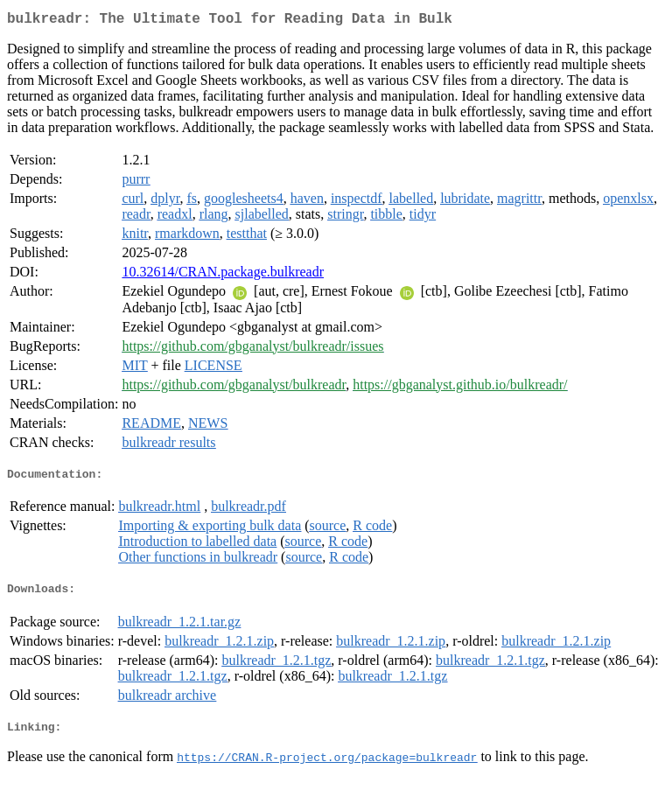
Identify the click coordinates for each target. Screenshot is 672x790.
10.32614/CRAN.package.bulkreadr (223, 275)
